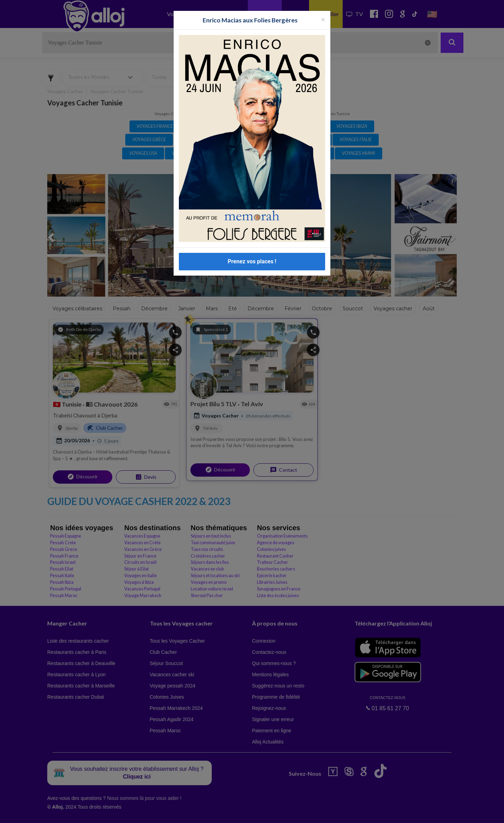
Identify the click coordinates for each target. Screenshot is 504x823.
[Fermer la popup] (323, 19)
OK (154, 813)
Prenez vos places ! (252, 261)
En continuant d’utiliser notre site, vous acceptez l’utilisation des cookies (75, 812)
